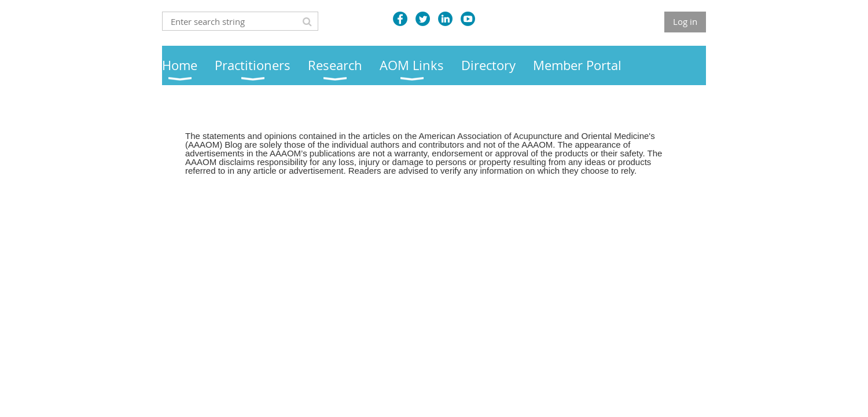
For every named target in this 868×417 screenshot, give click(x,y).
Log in (685, 21)
